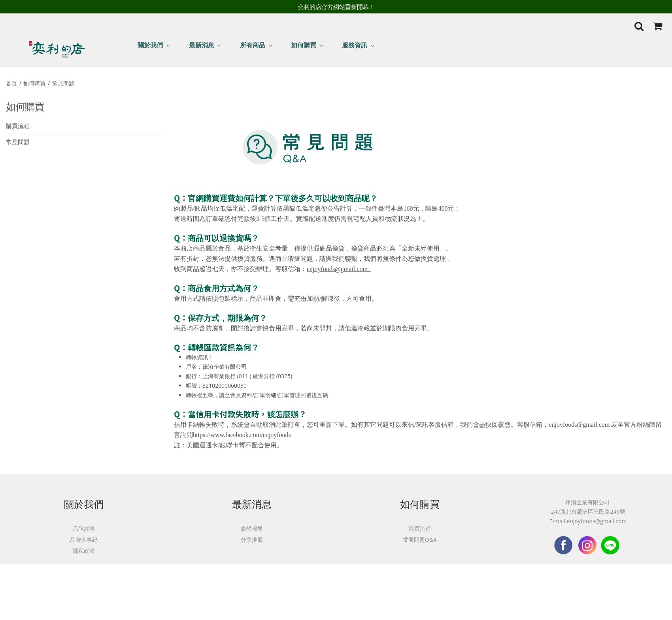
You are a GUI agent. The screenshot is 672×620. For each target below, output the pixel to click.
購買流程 (18, 126)
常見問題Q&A (420, 540)
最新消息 (202, 45)
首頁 (12, 83)
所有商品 (253, 45)
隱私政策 (84, 551)
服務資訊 (355, 45)
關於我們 (150, 45)
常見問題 (64, 83)
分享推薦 (252, 540)
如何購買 (304, 45)
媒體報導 (252, 529)
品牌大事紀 (84, 540)
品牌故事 (84, 529)
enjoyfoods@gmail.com (338, 269)
